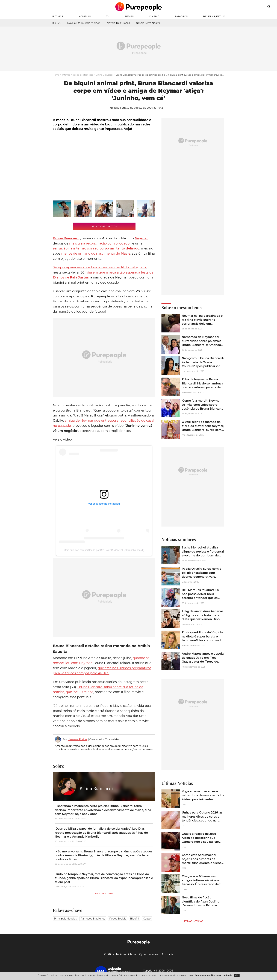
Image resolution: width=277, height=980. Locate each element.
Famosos (181, 16)
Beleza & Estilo (214, 16)
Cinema (154, 16)
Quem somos (149, 954)
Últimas (58, 16)
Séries (129, 16)
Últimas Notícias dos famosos (78, 75)
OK (237, 975)
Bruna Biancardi (104, 75)
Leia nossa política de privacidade (214, 975)
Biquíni (135, 919)
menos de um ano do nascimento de (96, 254)
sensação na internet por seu (96, 248)
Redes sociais (118, 919)
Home (56, 75)
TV (108, 16)
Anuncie (167, 954)
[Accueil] (139, 7)
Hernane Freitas (77, 739)
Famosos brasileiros (93, 919)
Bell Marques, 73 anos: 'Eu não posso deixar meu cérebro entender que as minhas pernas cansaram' (201, 596)
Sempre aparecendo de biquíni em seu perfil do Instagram (99, 267)
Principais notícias (65, 919)
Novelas (85, 16)
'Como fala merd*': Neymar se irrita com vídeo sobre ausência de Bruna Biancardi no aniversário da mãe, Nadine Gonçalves (203, 409)
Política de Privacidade (120, 954)
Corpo (147, 919)
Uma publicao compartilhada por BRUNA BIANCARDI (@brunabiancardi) (104, 550)
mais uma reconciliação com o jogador (100, 243)
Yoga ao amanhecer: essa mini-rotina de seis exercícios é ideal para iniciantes (203, 795)
